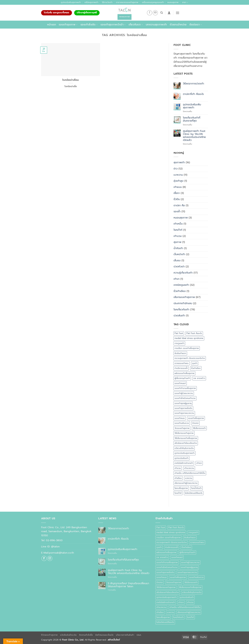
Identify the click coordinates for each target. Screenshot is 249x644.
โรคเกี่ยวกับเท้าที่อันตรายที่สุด (192, 119)
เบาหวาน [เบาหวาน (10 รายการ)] (189, 478)
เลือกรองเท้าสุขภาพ (184, 297)
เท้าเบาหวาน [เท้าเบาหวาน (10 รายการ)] (189, 468)
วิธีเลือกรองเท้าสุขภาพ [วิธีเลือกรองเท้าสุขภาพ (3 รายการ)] (184, 433)
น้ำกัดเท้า (178, 248)
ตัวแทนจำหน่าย (178, 25)
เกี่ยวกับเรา (136, 25)
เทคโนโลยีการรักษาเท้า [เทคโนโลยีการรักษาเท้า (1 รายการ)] (184, 463)
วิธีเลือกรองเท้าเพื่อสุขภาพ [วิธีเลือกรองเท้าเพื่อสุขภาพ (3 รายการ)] (186, 438)
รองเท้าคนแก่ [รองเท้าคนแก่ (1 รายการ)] (180, 383)
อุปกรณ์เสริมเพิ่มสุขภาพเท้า (192, 106)
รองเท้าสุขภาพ (68, 25)
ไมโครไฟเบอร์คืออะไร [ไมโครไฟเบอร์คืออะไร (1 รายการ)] (194, 493)
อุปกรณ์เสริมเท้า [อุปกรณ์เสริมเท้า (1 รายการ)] (182, 458)
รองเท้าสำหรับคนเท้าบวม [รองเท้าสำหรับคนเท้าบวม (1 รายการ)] (185, 398)
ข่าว (176, 169)
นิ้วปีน (177, 199)
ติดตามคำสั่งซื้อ (86, 635)
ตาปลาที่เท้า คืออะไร (193, 94)
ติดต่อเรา (196, 25)
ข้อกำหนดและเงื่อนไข (104, 635)
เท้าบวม (178, 236)
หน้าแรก (52, 25)
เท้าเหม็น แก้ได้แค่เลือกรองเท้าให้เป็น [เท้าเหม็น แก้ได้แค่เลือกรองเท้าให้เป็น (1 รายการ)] (190, 473)
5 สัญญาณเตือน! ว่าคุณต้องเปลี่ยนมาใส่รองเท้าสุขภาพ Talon (128, 585)
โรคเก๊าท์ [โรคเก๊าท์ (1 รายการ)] (178, 493)
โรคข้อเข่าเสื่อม (71, 80)
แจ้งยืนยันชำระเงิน (68, 635)
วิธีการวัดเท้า (107, 2)
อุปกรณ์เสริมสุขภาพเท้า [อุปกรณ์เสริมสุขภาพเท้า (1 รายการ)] (185, 453)
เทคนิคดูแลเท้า (181, 285)
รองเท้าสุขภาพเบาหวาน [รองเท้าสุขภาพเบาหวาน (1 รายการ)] (184, 413)
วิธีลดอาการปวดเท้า (193, 84)
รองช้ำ (177, 211)
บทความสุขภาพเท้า (156, 25)
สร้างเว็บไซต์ (114, 640)
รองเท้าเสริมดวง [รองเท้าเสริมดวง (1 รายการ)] (182, 423)
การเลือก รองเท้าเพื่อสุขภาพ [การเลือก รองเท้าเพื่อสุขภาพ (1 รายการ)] (187, 348)
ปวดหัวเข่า (179, 267)
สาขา (185, 2)
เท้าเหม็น (178, 224)
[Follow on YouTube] (155, 13)
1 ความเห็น (115, 590)
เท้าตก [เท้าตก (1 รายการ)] (199, 463)
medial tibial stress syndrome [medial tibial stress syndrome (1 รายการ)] (189, 338)
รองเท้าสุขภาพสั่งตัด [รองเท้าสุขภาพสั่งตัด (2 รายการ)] (183, 408)
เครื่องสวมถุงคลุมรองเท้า (153, 2)
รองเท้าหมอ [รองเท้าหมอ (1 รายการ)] (180, 418)
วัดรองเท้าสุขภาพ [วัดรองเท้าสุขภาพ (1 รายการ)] (182, 428)
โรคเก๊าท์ (178, 230)
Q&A (139, 635)
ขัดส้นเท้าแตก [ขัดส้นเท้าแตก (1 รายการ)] (180, 353)
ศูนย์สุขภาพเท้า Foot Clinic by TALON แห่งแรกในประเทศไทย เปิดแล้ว (194, 136)
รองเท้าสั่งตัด (89, 25)
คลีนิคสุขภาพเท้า (91, 2)
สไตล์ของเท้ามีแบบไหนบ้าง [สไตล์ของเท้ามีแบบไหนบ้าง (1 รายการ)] (186, 443)
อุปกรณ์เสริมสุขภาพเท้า (71, 2)
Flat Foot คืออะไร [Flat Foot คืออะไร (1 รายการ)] (194, 333)
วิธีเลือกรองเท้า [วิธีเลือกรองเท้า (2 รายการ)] (199, 428)
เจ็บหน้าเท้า (179, 254)
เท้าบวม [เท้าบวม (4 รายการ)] (178, 468)
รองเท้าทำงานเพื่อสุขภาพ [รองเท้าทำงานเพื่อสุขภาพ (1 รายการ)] (185, 388)
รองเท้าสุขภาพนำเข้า (113, 25)
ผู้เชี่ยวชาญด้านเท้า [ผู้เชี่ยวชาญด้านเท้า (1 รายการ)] (182, 378)
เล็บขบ (177, 261)
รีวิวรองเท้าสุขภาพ (49, 635)
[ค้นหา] (162, 13)
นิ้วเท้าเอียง (180, 291)
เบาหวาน (178, 175)
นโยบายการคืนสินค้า (125, 635)
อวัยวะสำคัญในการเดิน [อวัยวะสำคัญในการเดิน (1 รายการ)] (184, 448)
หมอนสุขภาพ (173, 2)
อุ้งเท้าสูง (178, 181)
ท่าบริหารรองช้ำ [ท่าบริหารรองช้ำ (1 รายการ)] (181, 368)
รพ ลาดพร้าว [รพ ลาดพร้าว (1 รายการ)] (199, 378)
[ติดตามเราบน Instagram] (50, 558)
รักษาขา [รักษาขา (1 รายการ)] (195, 423)
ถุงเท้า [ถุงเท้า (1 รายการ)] (195, 363)
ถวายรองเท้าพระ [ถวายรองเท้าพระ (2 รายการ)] (182, 363)
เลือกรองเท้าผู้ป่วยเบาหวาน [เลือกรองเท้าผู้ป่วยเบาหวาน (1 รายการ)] (186, 483)
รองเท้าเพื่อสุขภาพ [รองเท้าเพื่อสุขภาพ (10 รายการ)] (196, 418)
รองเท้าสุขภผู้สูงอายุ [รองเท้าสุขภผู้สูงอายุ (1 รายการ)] (183, 403)
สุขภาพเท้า (179, 162)
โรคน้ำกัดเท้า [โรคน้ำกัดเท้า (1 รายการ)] (196, 488)
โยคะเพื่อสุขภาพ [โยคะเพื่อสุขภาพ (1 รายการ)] (181, 488)
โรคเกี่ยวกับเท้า (181, 310)
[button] (169, 13)
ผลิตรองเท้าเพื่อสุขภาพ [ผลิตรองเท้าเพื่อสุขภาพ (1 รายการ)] (184, 373)
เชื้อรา (177, 193)
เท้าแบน (178, 187)
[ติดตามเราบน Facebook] (150, 13)
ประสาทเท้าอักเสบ (183, 303)
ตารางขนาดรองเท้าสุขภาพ (127, 2)
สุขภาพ (177, 242)
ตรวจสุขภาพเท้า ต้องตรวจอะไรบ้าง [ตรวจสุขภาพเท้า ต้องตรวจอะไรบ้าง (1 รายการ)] (190, 358)
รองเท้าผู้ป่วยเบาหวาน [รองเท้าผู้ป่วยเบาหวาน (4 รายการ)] (184, 393)
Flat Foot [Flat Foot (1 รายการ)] (179, 333)
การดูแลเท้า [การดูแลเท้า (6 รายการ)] (179, 343)
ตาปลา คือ (179, 205)
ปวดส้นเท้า (179, 316)
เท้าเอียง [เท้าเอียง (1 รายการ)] (178, 478)
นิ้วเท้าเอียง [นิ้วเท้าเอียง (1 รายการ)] (196, 368)
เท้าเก (177, 279)
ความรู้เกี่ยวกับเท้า (183, 273)
